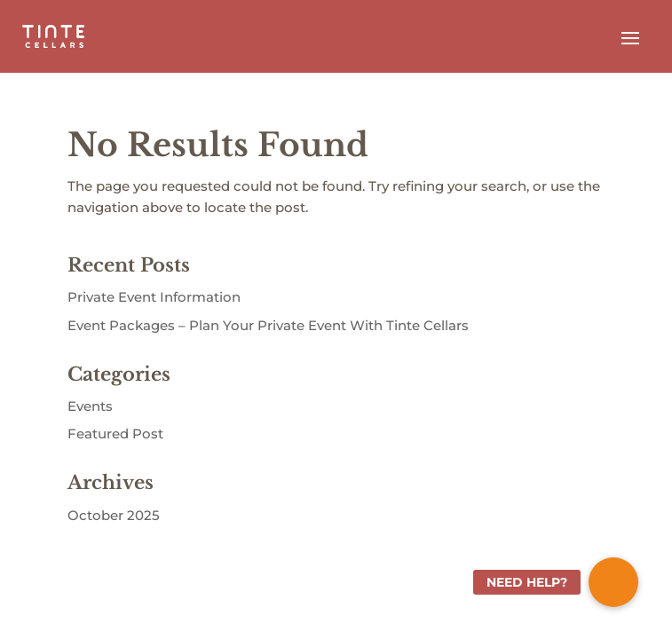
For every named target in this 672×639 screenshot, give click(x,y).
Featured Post (115, 434)
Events (90, 406)
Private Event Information (154, 297)
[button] (613, 582)
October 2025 (114, 515)
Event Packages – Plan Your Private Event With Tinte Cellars (268, 325)
